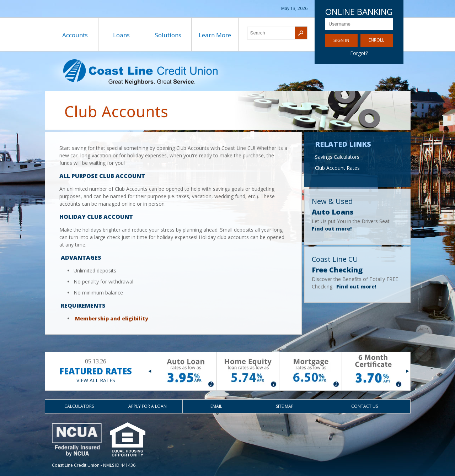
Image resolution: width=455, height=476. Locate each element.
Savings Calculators (337, 157)
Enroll (376, 40)
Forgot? (359, 53)
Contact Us (365, 406)
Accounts (75, 35)
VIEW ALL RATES (96, 380)
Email (216, 406)
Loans (121, 35)
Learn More (215, 35)
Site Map (285, 406)
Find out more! (332, 229)
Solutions (168, 35)
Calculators (79, 406)
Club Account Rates (337, 168)
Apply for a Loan (148, 406)
